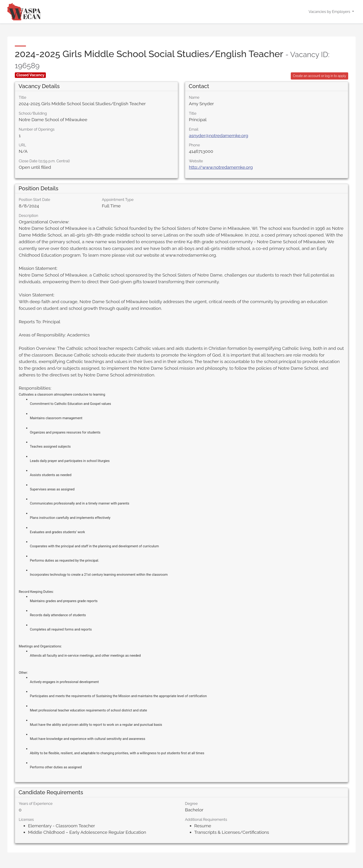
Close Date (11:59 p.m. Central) (44, 161)
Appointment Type (118, 200)
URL (22, 145)
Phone (194, 145)
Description (28, 216)
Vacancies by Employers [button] (330, 12)
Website (196, 161)
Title (22, 97)
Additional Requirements (206, 820)
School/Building (33, 113)
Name (194, 97)
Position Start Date (34, 200)
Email (194, 129)
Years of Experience (36, 804)
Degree (191, 804)
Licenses (26, 820)
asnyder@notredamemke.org (219, 135)
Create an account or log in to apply (319, 76)
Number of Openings (37, 129)
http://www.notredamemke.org (221, 167)
